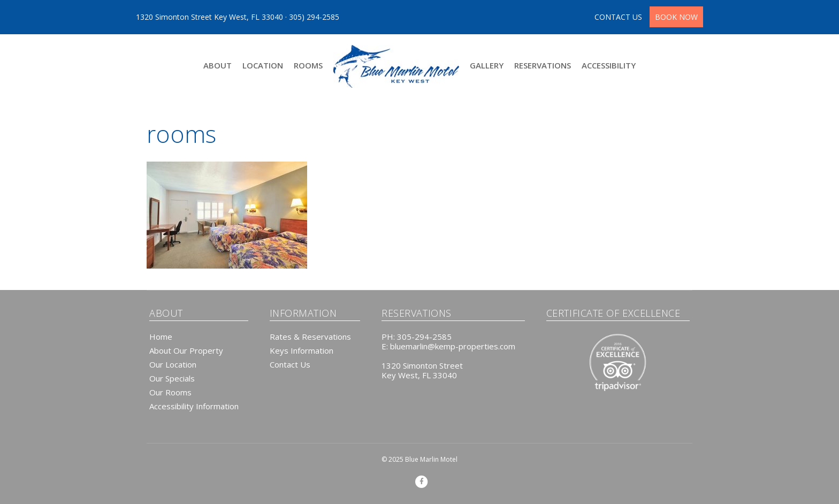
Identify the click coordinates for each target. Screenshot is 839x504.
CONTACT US (619, 17)
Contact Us (290, 364)
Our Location (173, 364)
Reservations (543, 65)
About (218, 65)
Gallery (487, 65)
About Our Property (186, 350)
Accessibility (609, 65)
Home (161, 337)
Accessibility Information (194, 406)
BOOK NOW (676, 17)
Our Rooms (170, 392)
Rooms (308, 65)
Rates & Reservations (310, 337)
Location (263, 65)
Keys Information (302, 350)
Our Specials (172, 378)
